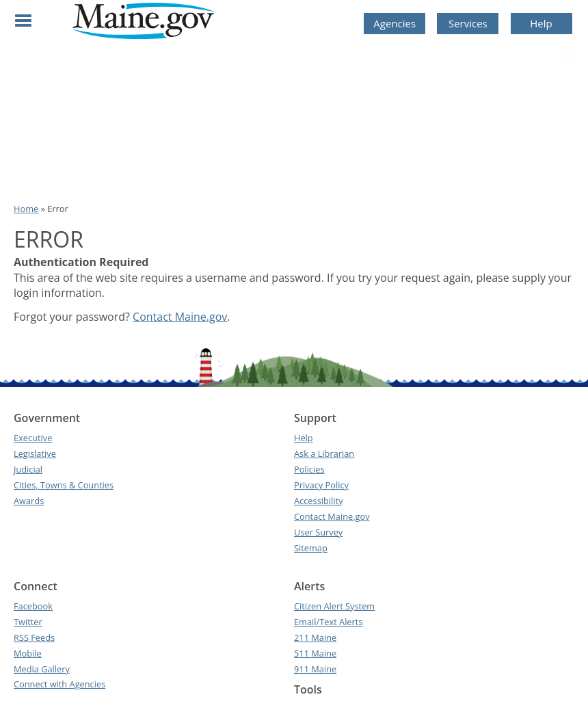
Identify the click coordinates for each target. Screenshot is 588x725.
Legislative (35, 453)
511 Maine (315, 653)
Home (26, 209)
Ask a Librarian (324, 453)
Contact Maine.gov (180, 317)
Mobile (28, 653)
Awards (29, 501)
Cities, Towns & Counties (64, 485)
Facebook (33, 606)
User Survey (318, 532)
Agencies (395, 23)
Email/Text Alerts (328, 622)
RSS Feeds (34, 637)
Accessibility (318, 501)
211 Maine (315, 637)
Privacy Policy (321, 485)
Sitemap (311, 548)
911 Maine (315, 669)
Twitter (28, 622)
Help (541, 23)
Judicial (28, 469)
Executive (33, 438)
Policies (309, 469)
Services (468, 23)
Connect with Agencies (59, 684)
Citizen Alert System (334, 606)
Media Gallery (42, 669)
